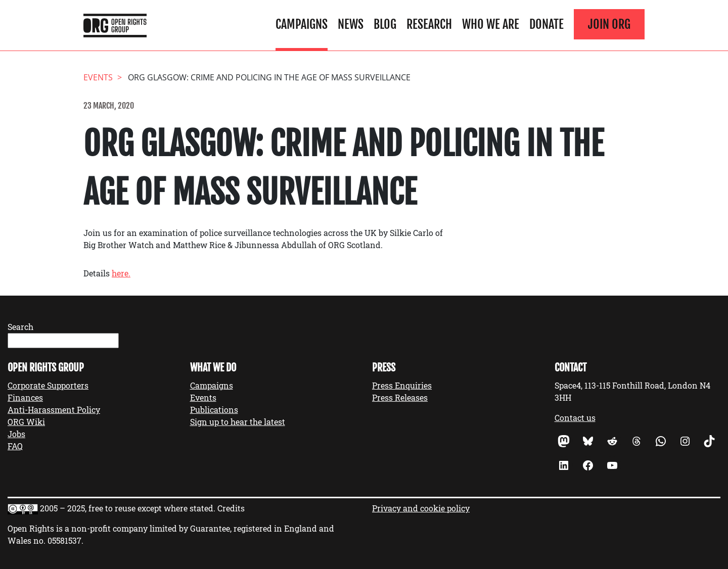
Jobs (16, 434)
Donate (547, 24)
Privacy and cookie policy (421, 508)
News (351, 24)
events (98, 77)
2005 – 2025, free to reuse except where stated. (128, 508)
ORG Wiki (26, 422)
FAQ (15, 446)
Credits (231, 508)
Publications (214, 410)
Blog (385, 24)
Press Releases (400, 397)
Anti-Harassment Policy (54, 410)
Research (429, 24)
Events (203, 397)
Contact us (575, 418)
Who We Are (491, 24)
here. (121, 273)
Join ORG (609, 24)
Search (20, 327)
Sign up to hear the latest (238, 422)
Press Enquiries (402, 385)
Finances (25, 397)
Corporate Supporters (48, 385)
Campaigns (302, 24)
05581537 (64, 540)
